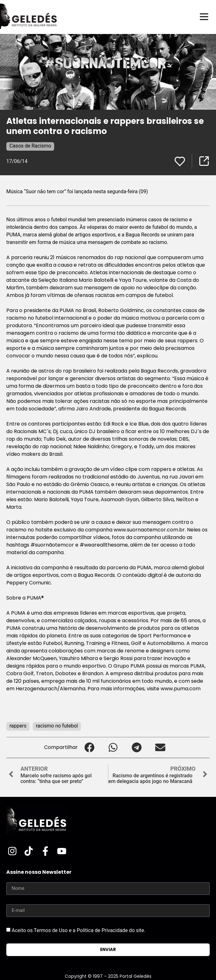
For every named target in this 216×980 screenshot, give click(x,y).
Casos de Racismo (30, 146)
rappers (18, 726)
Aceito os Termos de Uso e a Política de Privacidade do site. (79, 930)
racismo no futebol (57, 726)
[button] (90, 748)
